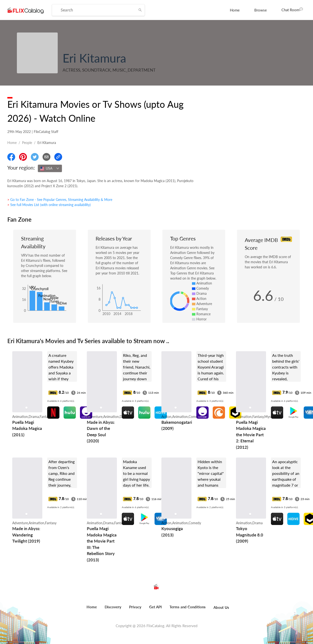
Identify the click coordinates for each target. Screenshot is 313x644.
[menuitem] (235, 10)
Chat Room (292, 10)
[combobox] (50, 168)
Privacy (135, 607)
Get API (155, 607)
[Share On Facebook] (11, 157)
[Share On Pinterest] (23, 157)
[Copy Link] (58, 157)
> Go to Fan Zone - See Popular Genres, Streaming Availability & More (60, 200)
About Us (221, 607)
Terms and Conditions (188, 607)
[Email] (46, 157)
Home (235, 10)
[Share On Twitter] (35, 157)
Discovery (113, 607)
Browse (261, 10)
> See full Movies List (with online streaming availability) (49, 205)
